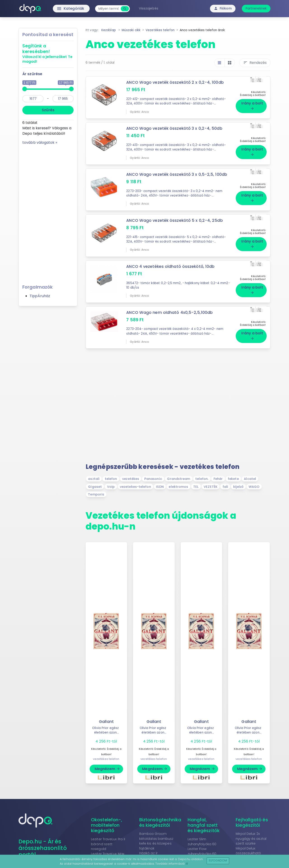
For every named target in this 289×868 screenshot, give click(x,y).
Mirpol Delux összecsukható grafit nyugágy (248, 853)
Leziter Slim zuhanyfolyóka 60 (202, 842)
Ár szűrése (32, 74)
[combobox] (108, 9)
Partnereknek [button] (256, 8)
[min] (33, 99)
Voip (111, 487)
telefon (111, 479)
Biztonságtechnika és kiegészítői (160, 822)
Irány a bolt (252, 106)
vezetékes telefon (106, 759)
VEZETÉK (211, 487)
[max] (63, 99)
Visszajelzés (149, 8)
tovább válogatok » (40, 142)
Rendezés (255, 63)
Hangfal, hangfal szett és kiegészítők (204, 825)
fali (225, 487)
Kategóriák (61, 9)
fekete (233, 479)
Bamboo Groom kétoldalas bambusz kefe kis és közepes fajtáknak (156, 841)
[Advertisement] (48, 213)
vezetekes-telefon (135, 487)
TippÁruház (40, 296)
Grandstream (179, 479)
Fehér (218, 479)
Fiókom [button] (223, 8)
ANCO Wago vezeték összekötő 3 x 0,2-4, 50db (174, 128)
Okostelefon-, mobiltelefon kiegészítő (107, 825)
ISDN (160, 487)
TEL (196, 487)
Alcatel (250, 479)
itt (187, 864)
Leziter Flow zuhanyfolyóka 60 (202, 851)
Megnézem (107, 769)
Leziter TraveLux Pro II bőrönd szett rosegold (108, 844)
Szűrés (48, 110)
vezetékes (131, 479)
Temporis (96, 494)
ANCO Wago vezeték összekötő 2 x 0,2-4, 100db (175, 82)
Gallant (106, 722)
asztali (94, 479)
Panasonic (153, 479)
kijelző (238, 487)
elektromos (178, 487)
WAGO (254, 487)
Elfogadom (218, 860)
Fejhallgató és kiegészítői (252, 822)
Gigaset (95, 487)
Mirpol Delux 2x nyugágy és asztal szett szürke (251, 839)
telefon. (202, 479)
